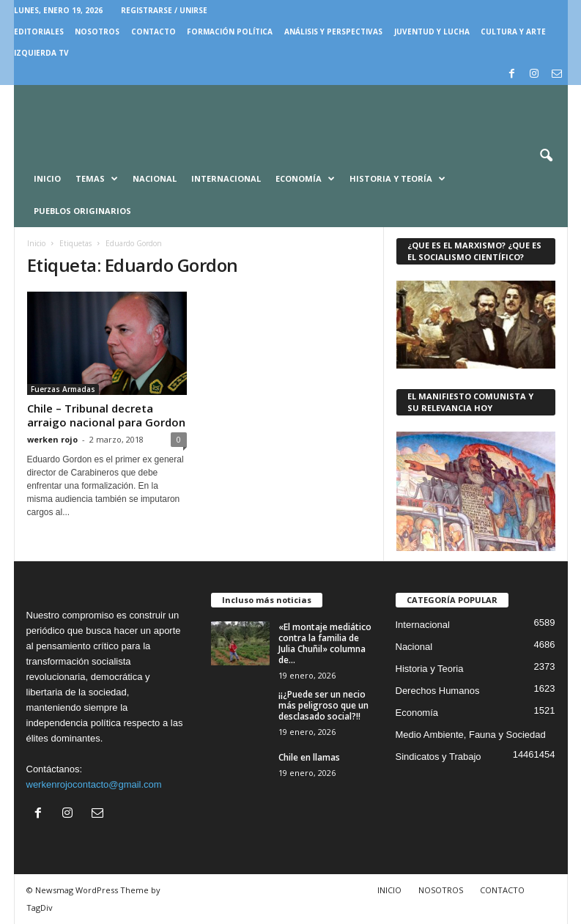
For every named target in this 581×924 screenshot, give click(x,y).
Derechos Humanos (438, 691)
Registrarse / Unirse (164, 10)
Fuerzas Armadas (63, 389)
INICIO (389, 890)
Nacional (155, 178)
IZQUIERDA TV (41, 53)
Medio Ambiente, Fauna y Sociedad (471, 735)
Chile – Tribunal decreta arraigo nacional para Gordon (106, 415)
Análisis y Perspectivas (333, 32)
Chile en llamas (309, 757)
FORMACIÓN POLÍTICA (230, 32)
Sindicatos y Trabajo (438, 757)
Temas (97, 179)
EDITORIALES (39, 32)
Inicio (47, 178)
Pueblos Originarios (82, 211)
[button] (546, 156)
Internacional (226, 178)
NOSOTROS (97, 32)
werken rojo (52, 439)
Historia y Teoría (397, 179)
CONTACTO (153, 32)
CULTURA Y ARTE (513, 32)
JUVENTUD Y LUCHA (432, 32)
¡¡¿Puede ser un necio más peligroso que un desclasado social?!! (323, 705)
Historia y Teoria (430, 669)
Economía (305, 179)
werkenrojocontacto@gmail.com (94, 784)
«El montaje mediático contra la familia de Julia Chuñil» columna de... (325, 643)
